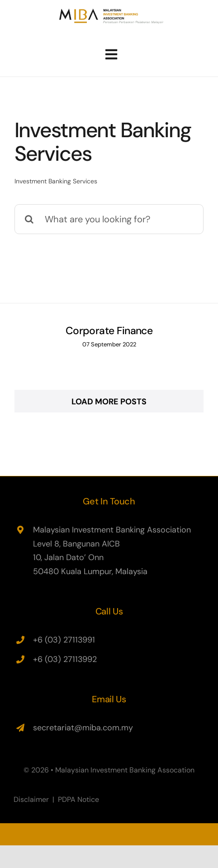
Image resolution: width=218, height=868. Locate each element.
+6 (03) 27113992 (65, 659)
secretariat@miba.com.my (83, 728)
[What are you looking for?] (109, 219)
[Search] (29, 219)
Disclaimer (31, 799)
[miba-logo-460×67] (111, 12)
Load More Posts (109, 402)
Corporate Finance (109, 331)
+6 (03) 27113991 (64, 640)
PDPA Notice (78, 799)
